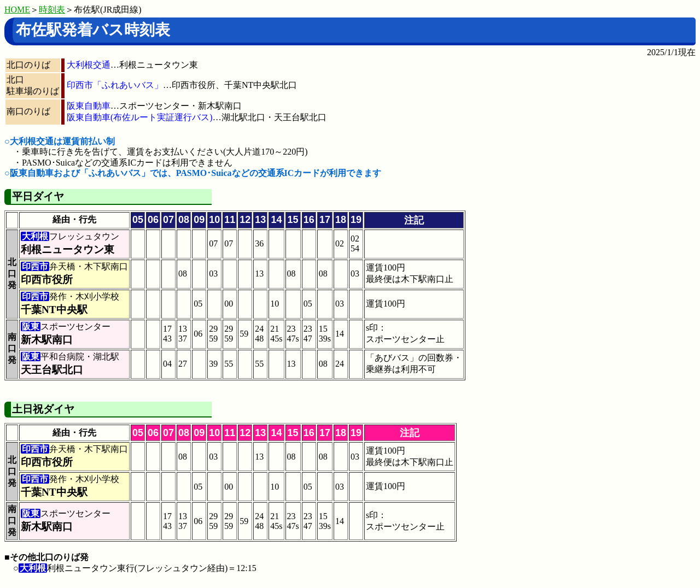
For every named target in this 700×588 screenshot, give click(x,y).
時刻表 (52, 10)
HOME (17, 10)
